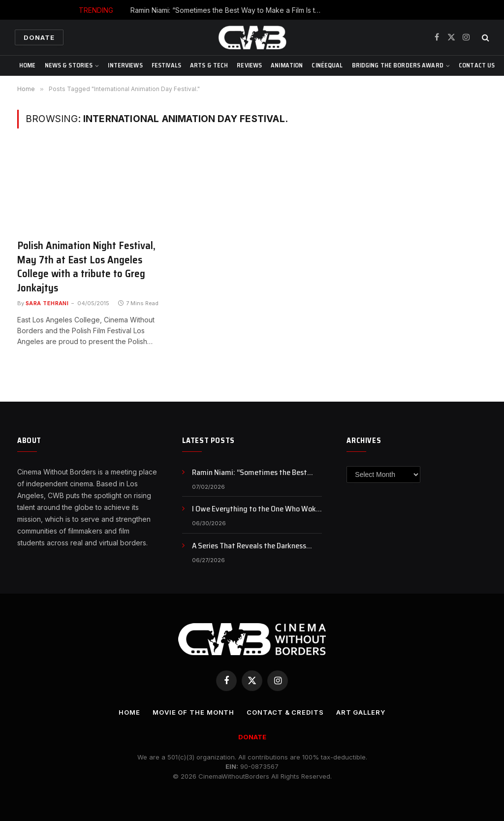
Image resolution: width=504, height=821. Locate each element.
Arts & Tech (209, 65)
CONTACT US (477, 65)
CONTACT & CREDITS (285, 712)
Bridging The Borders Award (398, 65)
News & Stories (69, 65)
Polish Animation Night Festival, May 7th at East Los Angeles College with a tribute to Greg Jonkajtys (86, 267)
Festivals (166, 65)
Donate (39, 37)
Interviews (125, 65)
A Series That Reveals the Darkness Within (249, 546)
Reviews (249, 65)
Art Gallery (361, 712)
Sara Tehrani (47, 303)
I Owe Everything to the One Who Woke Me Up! (256, 509)
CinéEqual (327, 65)
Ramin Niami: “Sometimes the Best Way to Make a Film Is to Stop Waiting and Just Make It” (229, 10)
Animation (287, 65)
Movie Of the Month (193, 712)
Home (28, 65)
